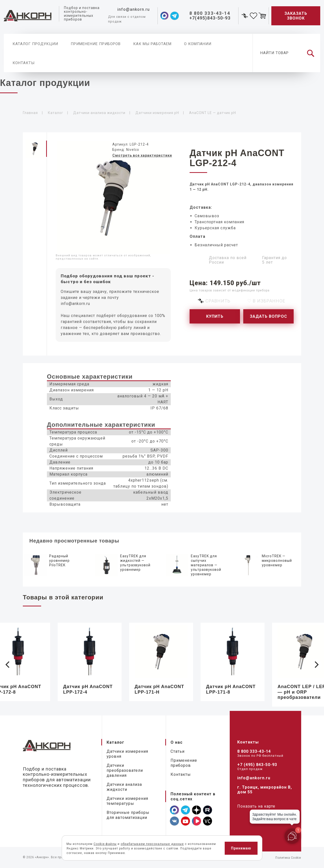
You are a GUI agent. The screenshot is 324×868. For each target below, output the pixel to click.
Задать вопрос (268, 316)
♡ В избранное (266, 301)
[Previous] (8, 665)
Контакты (24, 63)
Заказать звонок (296, 16)
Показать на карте (256, 806)
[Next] (316, 665)
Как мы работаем (152, 44)
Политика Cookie (288, 858)
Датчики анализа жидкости (124, 787)
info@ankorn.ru (75, 304)
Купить (215, 316)
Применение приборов (96, 44)
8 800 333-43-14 (254, 751)
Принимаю (241, 848)
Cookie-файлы (105, 844)
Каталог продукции (35, 44)
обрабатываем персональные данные (152, 844)
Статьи (178, 751)
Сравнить (218, 301)
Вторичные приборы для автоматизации (128, 815)
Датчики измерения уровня (127, 754)
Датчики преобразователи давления (125, 770)
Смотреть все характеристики (142, 155)
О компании (198, 44)
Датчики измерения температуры (127, 801)
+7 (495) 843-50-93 (257, 765)
